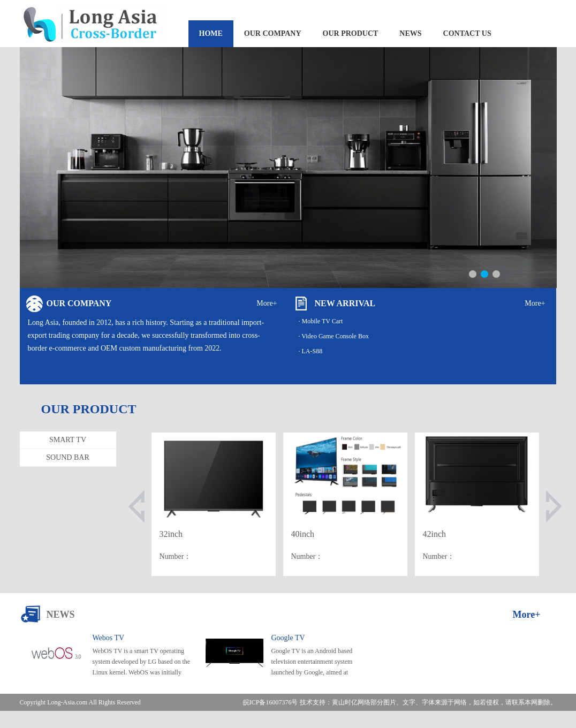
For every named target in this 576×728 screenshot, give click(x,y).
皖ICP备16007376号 (271, 702)
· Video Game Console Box (334, 336)
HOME (211, 33)
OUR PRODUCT (351, 33)
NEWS (410, 33)
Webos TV (109, 638)
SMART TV (68, 440)
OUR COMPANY (273, 33)
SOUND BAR (68, 457)
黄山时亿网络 (351, 702)
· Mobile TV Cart (321, 321)
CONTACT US (467, 33)
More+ (267, 303)
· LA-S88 (311, 351)
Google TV (288, 638)
